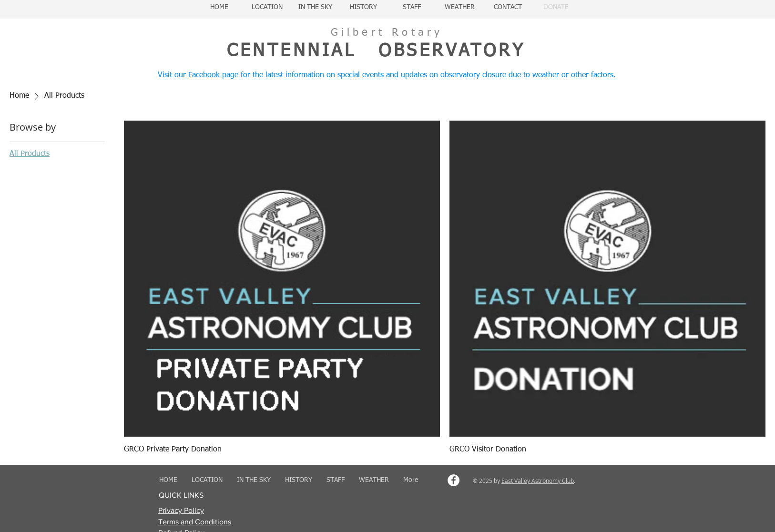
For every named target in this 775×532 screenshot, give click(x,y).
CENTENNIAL (291, 51)
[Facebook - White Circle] (454, 480)
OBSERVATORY (452, 51)
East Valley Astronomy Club (538, 481)
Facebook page (213, 75)
